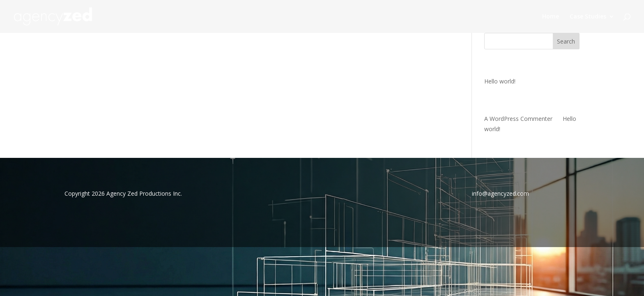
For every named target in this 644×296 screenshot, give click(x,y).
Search (566, 41)
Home (551, 17)
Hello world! (500, 81)
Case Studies (588, 17)
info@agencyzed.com (500, 193)
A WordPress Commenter (518, 119)
